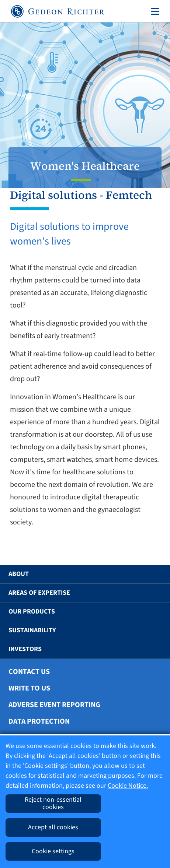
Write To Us (29, 688)
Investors (25, 649)
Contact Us (29, 672)
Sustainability (32, 630)
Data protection (39, 721)
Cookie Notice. (128, 786)
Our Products (32, 612)
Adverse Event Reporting (54, 705)
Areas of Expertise (39, 593)
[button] (152, 574)
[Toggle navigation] (153, 11)
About (19, 574)
